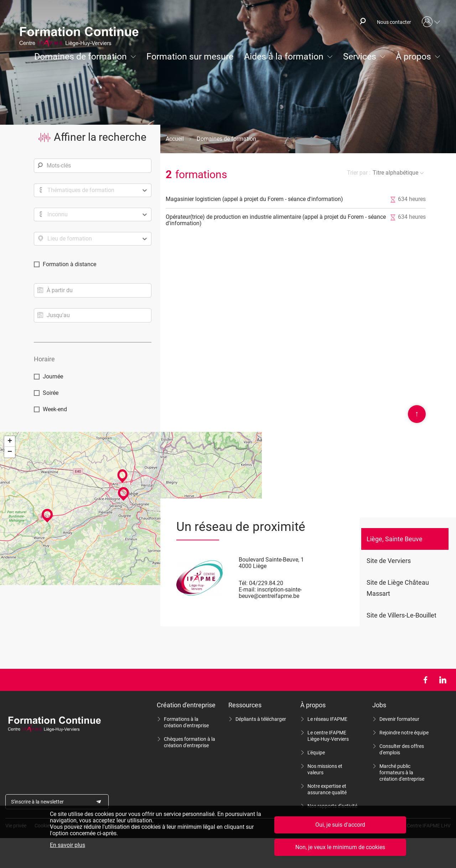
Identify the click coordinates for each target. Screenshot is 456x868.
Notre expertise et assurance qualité (327, 789)
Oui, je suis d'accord (340, 825)
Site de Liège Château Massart (398, 588)
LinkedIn (443, 680)
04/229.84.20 (266, 583)
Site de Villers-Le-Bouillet (401, 615)
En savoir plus (68, 846)
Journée (53, 376)
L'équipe (316, 753)
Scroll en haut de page (417, 414)
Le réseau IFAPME (327, 719)
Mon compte (431, 22)
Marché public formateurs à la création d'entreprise (402, 773)
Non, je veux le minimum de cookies (340, 848)
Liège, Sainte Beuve (395, 539)
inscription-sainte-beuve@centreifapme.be (270, 593)
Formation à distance (69, 264)
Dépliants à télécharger (261, 719)
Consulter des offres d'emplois (402, 749)
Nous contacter (394, 22)
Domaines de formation (81, 56)
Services (360, 56)
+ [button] (10, 441)
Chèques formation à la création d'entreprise (190, 742)
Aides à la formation (284, 56)
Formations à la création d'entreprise (186, 722)
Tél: (243, 583)
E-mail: (247, 590)
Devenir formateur (399, 719)
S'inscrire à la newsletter (37, 802)
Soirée (51, 393)
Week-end (55, 409)
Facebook (425, 680)
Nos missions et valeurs (325, 769)
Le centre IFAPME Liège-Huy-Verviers (328, 736)
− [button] (10, 452)
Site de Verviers (389, 561)
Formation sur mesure (190, 56)
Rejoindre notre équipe (404, 733)
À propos (413, 56)
